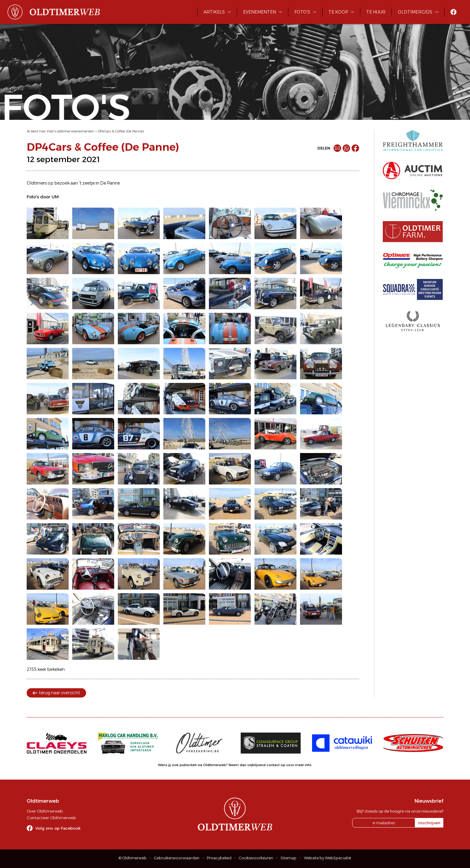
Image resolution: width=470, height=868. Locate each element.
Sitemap (289, 858)
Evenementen (260, 12)
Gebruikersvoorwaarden (177, 858)
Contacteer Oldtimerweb (51, 818)
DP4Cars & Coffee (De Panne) (121, 131)
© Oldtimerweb (133, 858)
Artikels (214, 12)
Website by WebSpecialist (328, 858)
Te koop (338, 12)
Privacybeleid (219, 858)
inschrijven (429, 823)
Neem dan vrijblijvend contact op (257, 765)
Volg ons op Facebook (58, 828)
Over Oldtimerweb (45, 811)
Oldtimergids (415, 12)
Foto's (302, 12)
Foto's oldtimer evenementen (71, 131)
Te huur (376, 12)
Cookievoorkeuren (256, 858)
